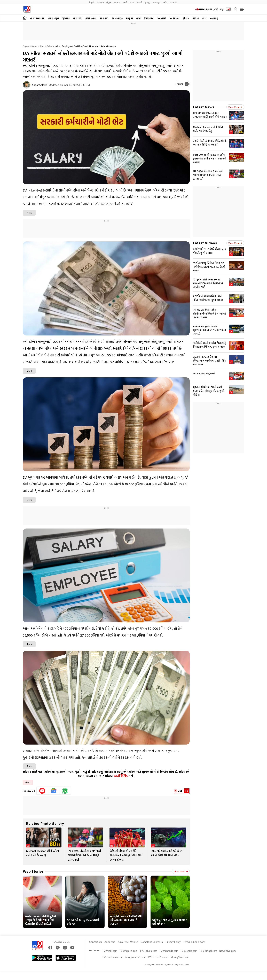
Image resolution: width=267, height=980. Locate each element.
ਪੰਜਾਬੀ (140, 2)
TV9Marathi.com (128, 951)
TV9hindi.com (110, 951)
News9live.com (227, 951)
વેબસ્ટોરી (161, 18)
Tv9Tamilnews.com (113, 957)
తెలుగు (117, 2)
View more (181, 871)
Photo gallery (47, 46)
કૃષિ (204, 18)
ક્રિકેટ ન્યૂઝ (53, 18)
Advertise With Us (128, 942)
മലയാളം (156, 2)
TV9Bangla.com (189, 951)
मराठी (125, 2)
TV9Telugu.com (148, 951)
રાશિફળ (104, 18)
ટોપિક (196, 18)
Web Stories (33, 871)
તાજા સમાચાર (37, 18)
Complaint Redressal (152, 942)
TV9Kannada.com (169, 951)
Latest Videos (205, 243)
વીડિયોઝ (78, 18)
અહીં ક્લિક (121, 776)
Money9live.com (180, 957)
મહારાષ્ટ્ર (214, 18)
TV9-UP (174, 2)
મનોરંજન (174, 18)
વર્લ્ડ (138, 18)
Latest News (204, 107)
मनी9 (165, 2)
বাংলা (132, 2)
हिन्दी (92, 2)
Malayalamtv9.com (135, 957)
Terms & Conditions (194, 942)
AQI (221, 9)
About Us (110, 942)
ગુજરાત (66, 18)
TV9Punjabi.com (208, 951)
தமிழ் (148, 2)
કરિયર (28, 783)
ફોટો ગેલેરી (91, 18)
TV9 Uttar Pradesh (158, 957)
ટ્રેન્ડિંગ (186, 18)
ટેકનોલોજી (117, 18)
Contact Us (96, 942)
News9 (101, 2)
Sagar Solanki (40, 85)
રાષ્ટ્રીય (129, 18)
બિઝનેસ (149, 18)
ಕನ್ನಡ (109, 2)
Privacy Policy (173, 942)
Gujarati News (30, 46)
